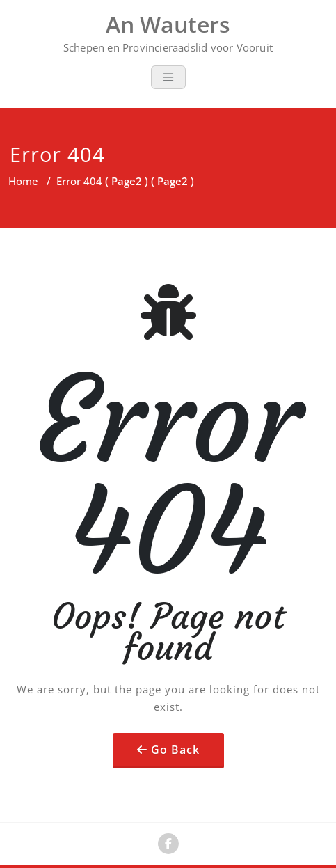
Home (23, 181)
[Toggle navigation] (168, 77)
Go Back (175, 750)
